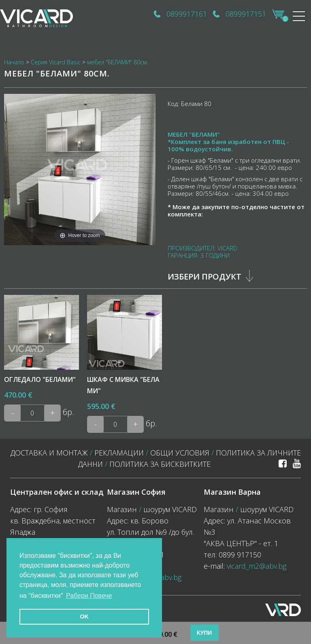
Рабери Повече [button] (89, 596)
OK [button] (84, 616)
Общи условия (180, 453)
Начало (14, 62)
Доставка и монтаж (49, 453)
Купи (204, 633)
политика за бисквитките (160, 464)
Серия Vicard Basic (56, 62)
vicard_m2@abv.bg (257, 566)
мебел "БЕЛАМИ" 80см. (118, 62)
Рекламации (119, 453)
